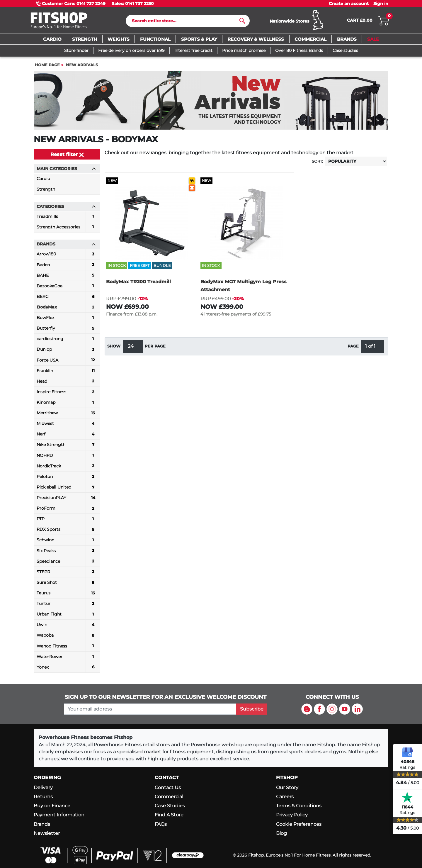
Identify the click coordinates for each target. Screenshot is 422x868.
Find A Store (169, 815)
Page (353, 348)
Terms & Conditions (299, 806)
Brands (42, 824)
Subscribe (252, 709)
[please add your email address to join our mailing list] (150, 709)
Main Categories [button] (66, 170)
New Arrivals (82, 66)
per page (155, 348)
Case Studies (170, 806)
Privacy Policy (292, 815)
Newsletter (47, 833)
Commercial (169, 797)
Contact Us (168, 788)
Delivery (43, 788)
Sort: (317, 163)
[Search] (185, 21)
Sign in (381, 4)
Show (114, 348)
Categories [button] (66, 208)
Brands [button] (66, 245)
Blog (281, 833)
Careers (285, 797)
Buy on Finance (52, 806)
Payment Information (59, 815)
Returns (43, 797)
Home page (47, 66)
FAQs (161, 824)
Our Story (287, 788)
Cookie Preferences (299, 824)
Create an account (349, 4)
